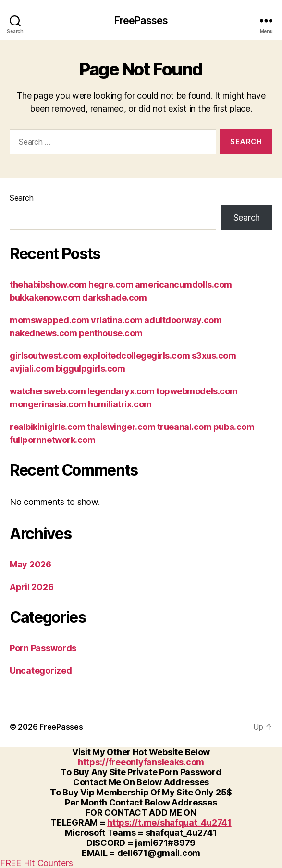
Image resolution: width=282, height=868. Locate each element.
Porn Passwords (43, 648)
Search (21, 198)
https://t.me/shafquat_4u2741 (169, 823)
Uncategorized (41, 671)
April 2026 (31, 587)
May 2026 (31, 564)
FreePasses (141, 20)
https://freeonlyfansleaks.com (141, 762)
